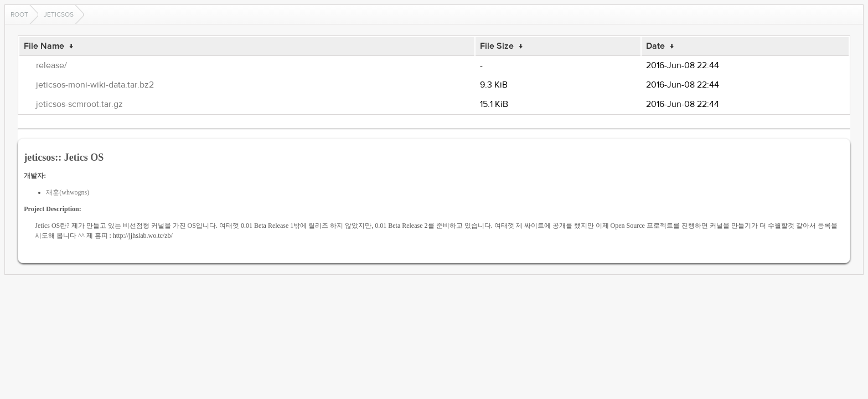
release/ (51, 65)
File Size (497, 46)
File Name (44, 46)
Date (655, 46)
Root (19, 14)
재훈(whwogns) (68, 192)
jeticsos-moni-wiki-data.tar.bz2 (95, 85)
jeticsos (59, 14)
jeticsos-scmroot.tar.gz (79, 104)
